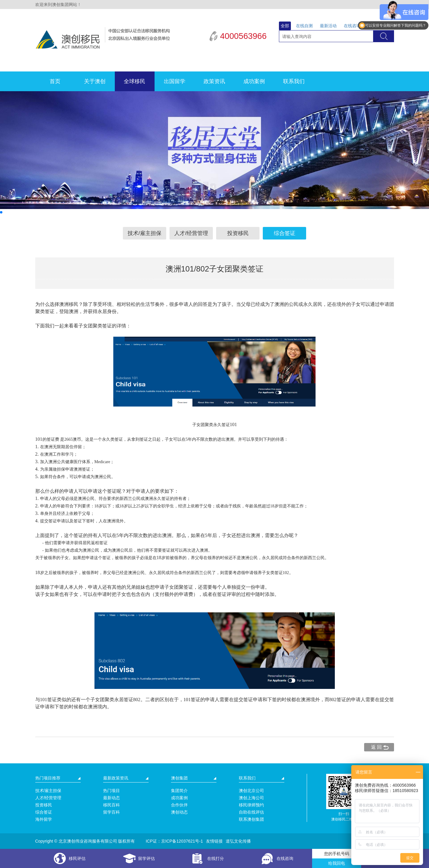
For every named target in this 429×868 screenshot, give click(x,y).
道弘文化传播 (238, 841)
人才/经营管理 (191, 233)
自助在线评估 (251, 812)
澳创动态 (179, 812)
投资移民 (238, 233)
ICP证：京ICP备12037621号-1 (174, 841)
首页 (55, 81)
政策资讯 (214, 81)
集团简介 (179, 791)
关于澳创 (95, 81)
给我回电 (337, 863)
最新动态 (112, 798)
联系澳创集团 (251, 819)
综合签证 (285, 233)
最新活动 (328, 26)
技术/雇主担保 (145, 233)
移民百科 (112, 805)
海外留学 (44, 819)
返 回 (376, 747)
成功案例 (254, 81)
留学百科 (112, 812)
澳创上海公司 (251, 798)
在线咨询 (352, 26)
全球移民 (135, 81)
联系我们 (294, 81)
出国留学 (175, 81)
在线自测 (304, 26)
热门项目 (112, 791)
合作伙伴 (179, 805)
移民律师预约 (251, 805)
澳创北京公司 (251, 791)
